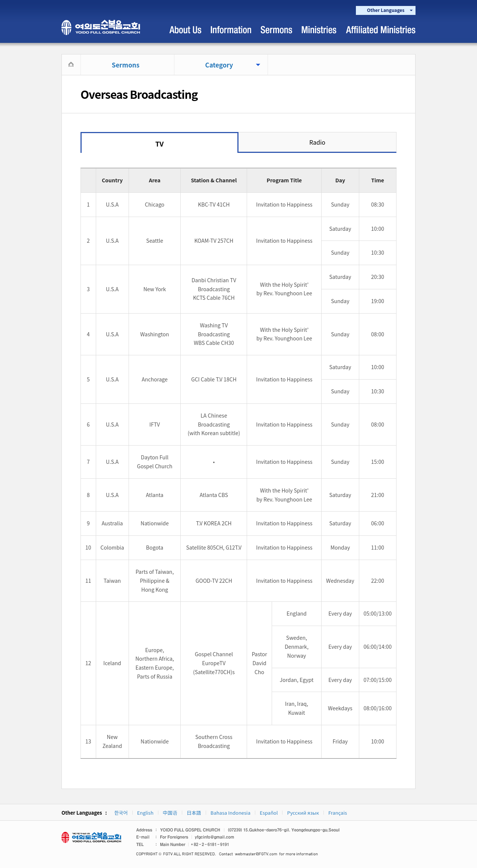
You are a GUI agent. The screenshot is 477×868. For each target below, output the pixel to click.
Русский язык (303, 813)
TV (159, 144)
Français (338, 813)
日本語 (194, 813)
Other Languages (386, 10)
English (145, 813)
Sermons (126, 65)
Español (269, 813)
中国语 (170, 813)
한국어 (121, 813)
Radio (317, 142)
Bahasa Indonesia (230, 813)
